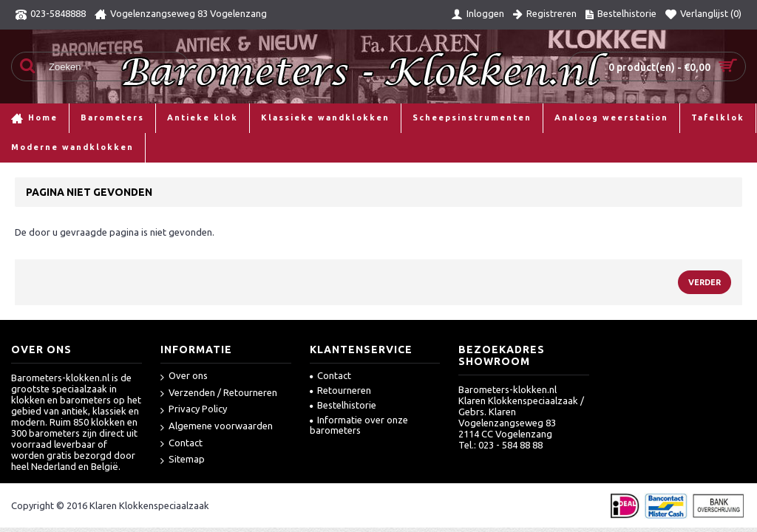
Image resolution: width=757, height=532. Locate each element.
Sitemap (183, 460)
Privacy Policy (194, 410)
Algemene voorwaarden (217, 427)
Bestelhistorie (343, 405)
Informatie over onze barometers (359, 425)
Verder (705, 282)
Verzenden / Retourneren (219, 393)
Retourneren (340, 390)
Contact (181, 444)
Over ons (184, 376)
